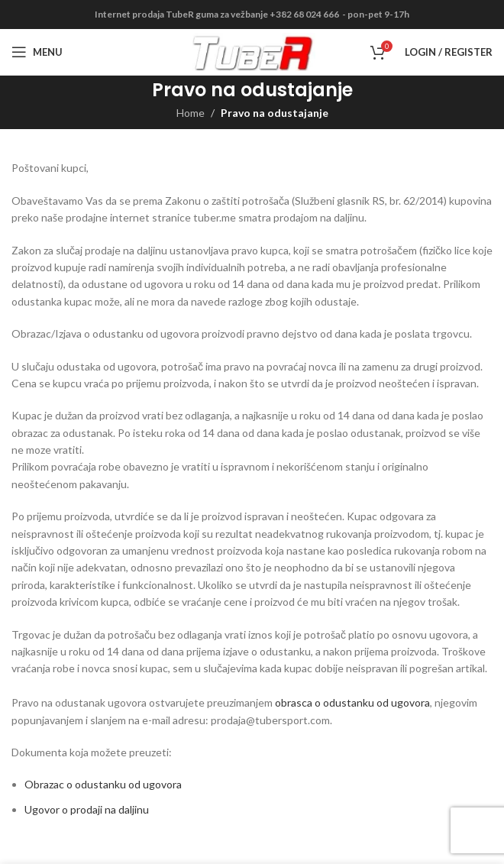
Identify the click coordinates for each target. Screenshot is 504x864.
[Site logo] (252, 51)
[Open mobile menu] (37, 52)
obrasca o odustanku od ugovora (352, 702)
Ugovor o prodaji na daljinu (87, 809)
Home (191, 113)
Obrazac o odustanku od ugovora (103, 784)
